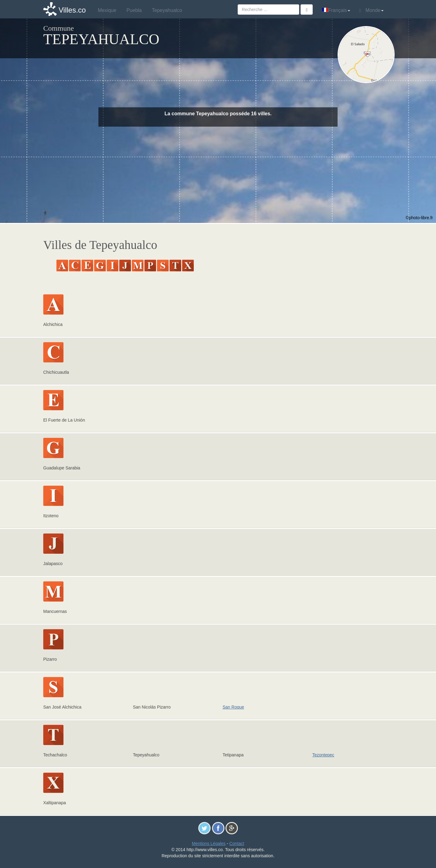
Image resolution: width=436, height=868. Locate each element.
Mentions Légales (209, 843)
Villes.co (72, 10)
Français (336, 10)
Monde (371, 10)
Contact (237, 843)
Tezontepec (323, 755)
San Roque (233, 707)
